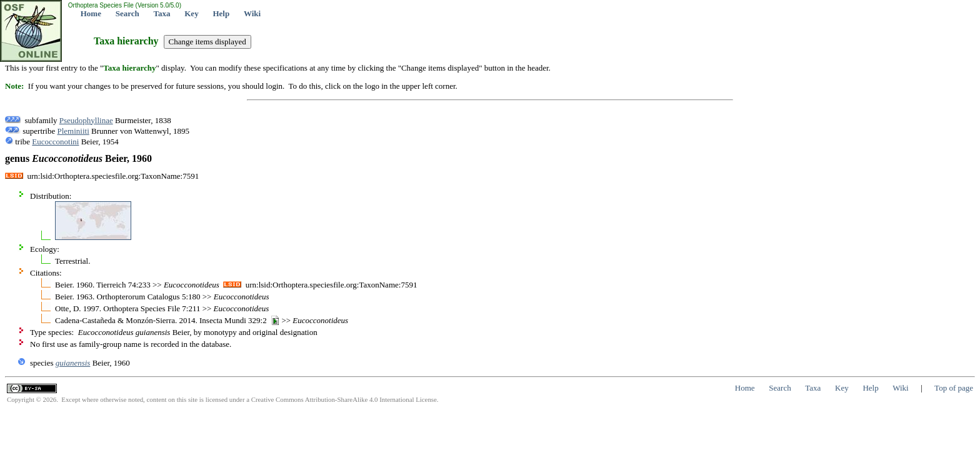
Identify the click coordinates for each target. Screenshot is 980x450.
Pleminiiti (73, 131)
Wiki (252, 13)
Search (127, 13)
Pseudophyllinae (86, 120)
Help (221, 13)
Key (191, 13)
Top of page (954, 388)
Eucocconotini (55, 142)
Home (91, 13)
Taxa (162, 13)
